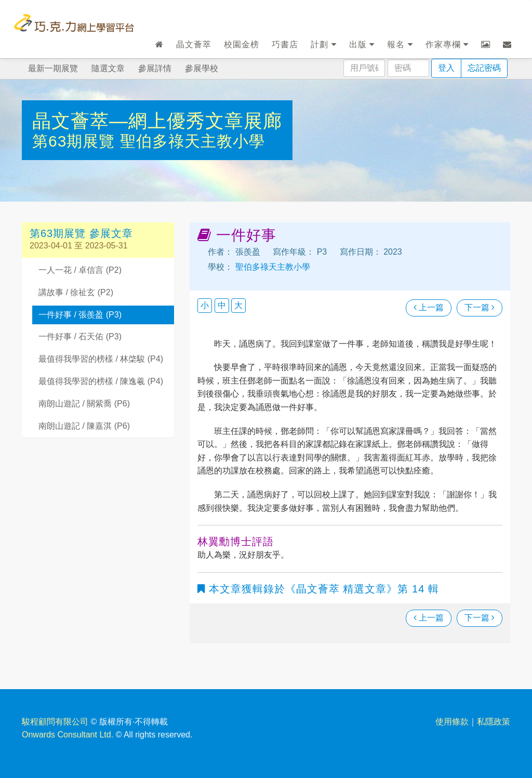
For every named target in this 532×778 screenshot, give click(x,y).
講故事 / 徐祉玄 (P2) (76, 292)
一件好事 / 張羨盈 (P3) (80, 315)
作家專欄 (447, 44)
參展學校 (202, 68)
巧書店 (285, 44)
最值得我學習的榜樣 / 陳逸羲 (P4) (101, 381)
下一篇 (480, 307)
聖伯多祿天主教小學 (192, 141)
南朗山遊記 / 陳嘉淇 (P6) (84, 426)
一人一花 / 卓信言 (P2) (80, 270)
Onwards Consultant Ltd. (68, 735)
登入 (446, 68)
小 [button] (205, 305)
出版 (362, 44)
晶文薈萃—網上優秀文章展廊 (157, 121)
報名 (400, 44)
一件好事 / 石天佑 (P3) (80, 337)
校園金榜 (242, 44)
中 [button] (222, 305)
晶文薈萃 (194, 44)
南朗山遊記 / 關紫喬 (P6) (84, 404)
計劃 (323, 44)
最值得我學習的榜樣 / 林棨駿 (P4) (101, 359)
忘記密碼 (484, 68)
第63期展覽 (76, 141)
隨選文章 (108, 68)
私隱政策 (494, 722)
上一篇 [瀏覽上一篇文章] (429, 307)
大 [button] (238, 305)
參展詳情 (155, 68)
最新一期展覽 (53, 68)
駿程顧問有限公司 (55, 722)
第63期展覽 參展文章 (81, 233)
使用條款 (452, 722)
